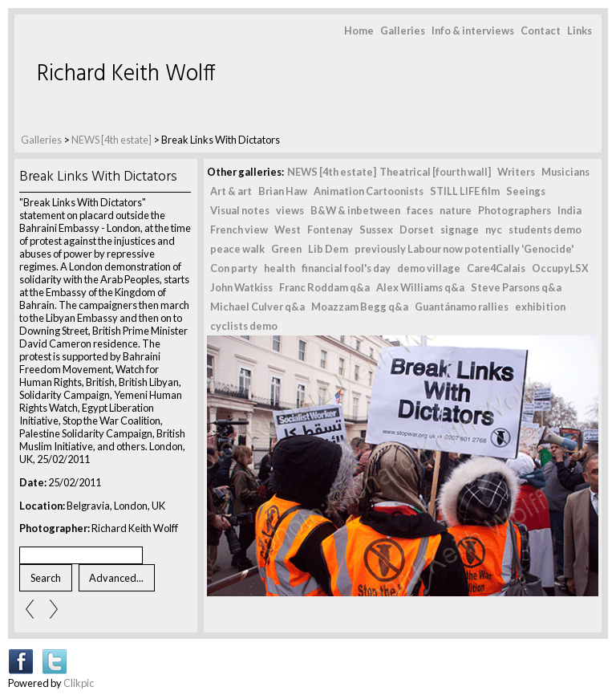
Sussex (376, 230)
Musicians (565, 172)
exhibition (540, 307)
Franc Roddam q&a (324, 287)
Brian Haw (283, 191)
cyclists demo (244, 326)
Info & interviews (473, 30)
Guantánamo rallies (462, 307)
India (569, 210)
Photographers (515, 210)
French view (239, 230)
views (290, 210)
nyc (494, 230)
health (280, 268)
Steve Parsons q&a (516, 287)
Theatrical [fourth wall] (435, 172)
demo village (429, 268)
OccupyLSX (560, 268)
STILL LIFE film (465, 191)
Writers (516, 172)
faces (420, 210)
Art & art (231, 191)
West (288, 230)
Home (359, 30)
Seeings (526, 191)
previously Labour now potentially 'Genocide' (464, 249)
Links (580, 30)
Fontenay (330, 230)
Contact (541, 30)
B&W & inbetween (355, 210)
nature (456, 210)
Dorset (417, 230)
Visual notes (240, 210)
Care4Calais (496, 268)
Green (286, 249)
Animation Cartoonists (369, 191)
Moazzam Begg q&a (360, 307)
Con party (234, 268)
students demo (545, 230)
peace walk (237, 249)
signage (460, 230)
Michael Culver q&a (257, 307)
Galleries (403, 30)
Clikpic (79, 683)
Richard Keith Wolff (126, 74)
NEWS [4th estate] (112, 140)
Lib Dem (328, 249)
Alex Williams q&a (420, 287)
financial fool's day (346, 268)
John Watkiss (241, 287)
